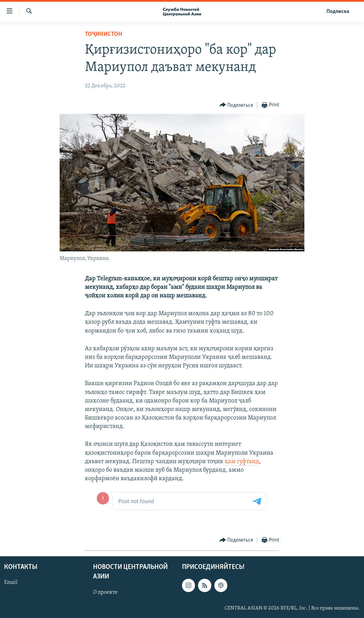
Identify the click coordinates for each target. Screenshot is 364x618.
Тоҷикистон (103, 34)
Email (11, 583)
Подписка (338, 12)
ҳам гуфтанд (242, 462)
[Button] (236, 105)
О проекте (105, 592)
